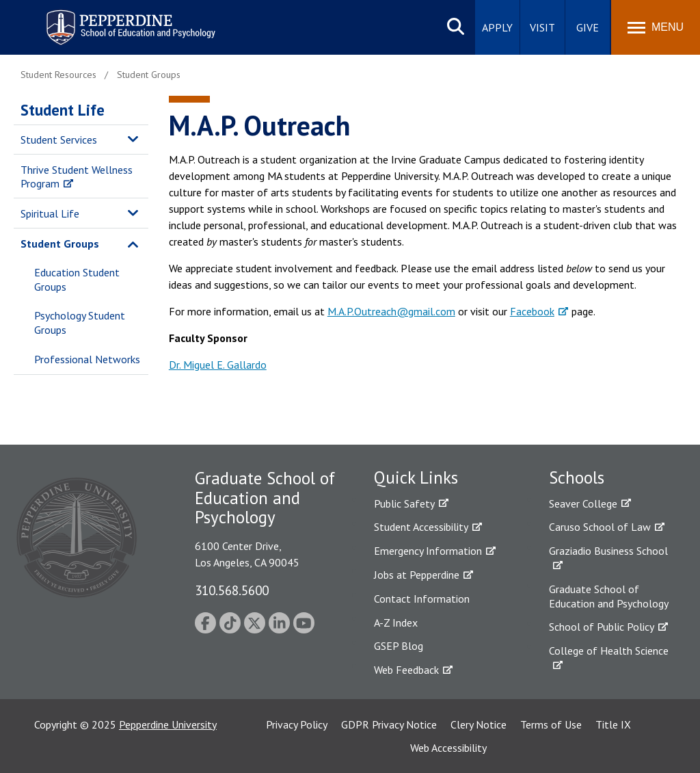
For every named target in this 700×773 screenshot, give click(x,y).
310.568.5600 (232, 590)
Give (588, 27)
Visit (542, 27)
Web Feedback (406, 670)
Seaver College (583, 503)
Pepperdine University (168, 724)
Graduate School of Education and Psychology (609, 596)
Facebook (532, 311)
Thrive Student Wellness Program (77, 177)
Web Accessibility (448, 748)
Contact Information (422, 599)
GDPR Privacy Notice (389, 724)
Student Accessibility (421, 527)
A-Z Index (396, 623)
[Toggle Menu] (656, 27)
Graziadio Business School (608, 551)
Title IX (613, 724)
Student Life (63, 110)
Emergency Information (428, 551)
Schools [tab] (577, 477)
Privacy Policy (297, 724)
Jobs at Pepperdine (417, 575)
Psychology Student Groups (80, 323)
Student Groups (60, 244)
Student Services (59, 140)
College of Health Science (609, 651)
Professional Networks (87, 359)
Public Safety (404, 503)
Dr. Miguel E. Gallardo (218, 365)
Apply (497, 27)
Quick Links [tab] (416, 477)
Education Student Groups (77, 279)
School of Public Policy (602, 627)
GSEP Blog (399, 646)
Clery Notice (479, 724)
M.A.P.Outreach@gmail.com (391, 311)
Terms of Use (551, 724)
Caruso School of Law (600, 527)
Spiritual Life (50, 213)
